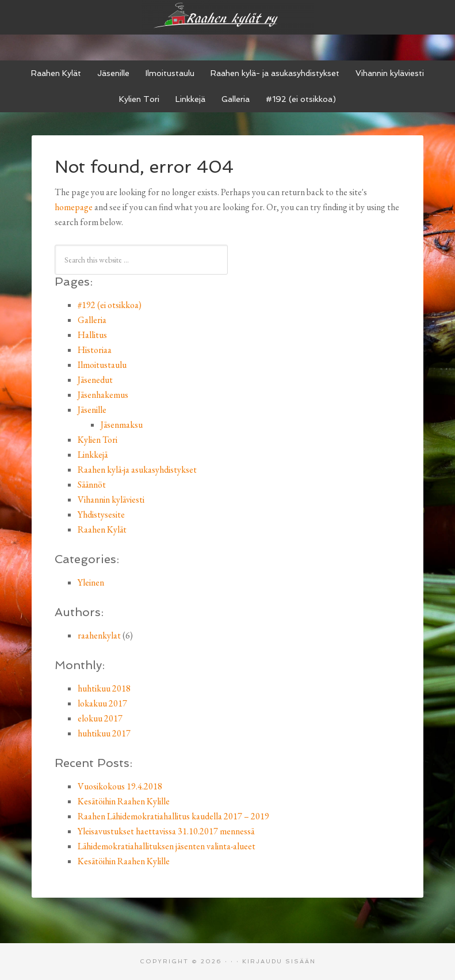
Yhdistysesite (101, 514)
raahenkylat (99, 635)
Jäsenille (92, 410)
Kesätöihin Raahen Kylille (124, 801)
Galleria (92, 320)
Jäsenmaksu (122, 425)
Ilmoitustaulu (102, 365)
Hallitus (92, 335)
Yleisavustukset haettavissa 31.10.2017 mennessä (166, 831)
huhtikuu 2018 (104, 688)
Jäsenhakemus (103, 395)
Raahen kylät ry (228, 17)
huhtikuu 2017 (104, 733)
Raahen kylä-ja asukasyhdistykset (137, 470)
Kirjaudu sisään (279, 961)
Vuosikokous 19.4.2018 (120, 786)
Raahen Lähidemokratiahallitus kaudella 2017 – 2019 (173, 816)
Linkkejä (93, 455)
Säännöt (92, 485)
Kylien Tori (97, 440)
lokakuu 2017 (102, 703)
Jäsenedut (95, 380)
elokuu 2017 (100, 718)
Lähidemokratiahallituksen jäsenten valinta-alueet (167, 846)
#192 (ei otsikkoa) (110, 305)
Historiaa (95, 350)
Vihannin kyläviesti (111, 500)
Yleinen (91, 582)
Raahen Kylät (102, 529)
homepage (74, 207)
